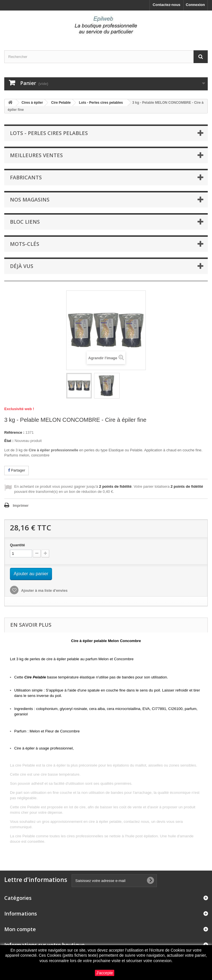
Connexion (195, 5)
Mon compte (20, 929)
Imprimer (21, 505)
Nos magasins (30, 200)
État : (9, 441)
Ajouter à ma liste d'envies (44, 590)
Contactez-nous (167, 5)
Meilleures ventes (36, 155)
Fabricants (26, 177)
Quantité (17, 545)
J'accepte (105, 973)
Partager (16, 470)
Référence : (14, 432)
